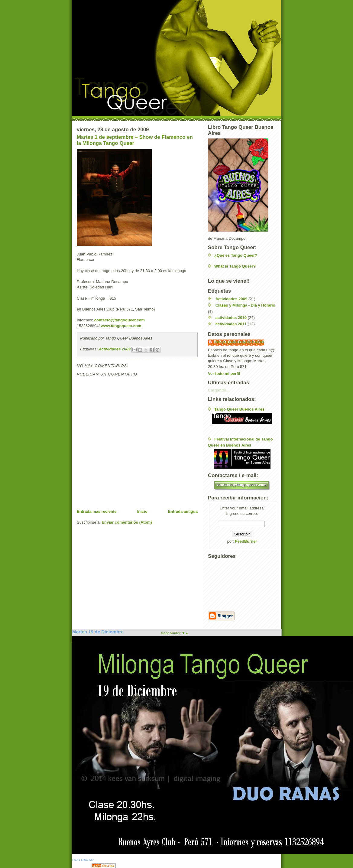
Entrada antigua (183, 511)
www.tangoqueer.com (121, 326)
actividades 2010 (231, 318)
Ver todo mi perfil (224, 374)
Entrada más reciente (97, 511)
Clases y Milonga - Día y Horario (245, 305)
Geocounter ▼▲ (175, 633)
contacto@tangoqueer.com (120, 320)
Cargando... (219, 390)
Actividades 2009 (115, 349)
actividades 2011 (231, 324)
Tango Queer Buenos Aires (239, 342)
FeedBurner (246, 541)
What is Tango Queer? (235, 266)
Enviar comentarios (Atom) (127, 522)
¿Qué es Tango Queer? (236, 255)
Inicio (142, 511)
